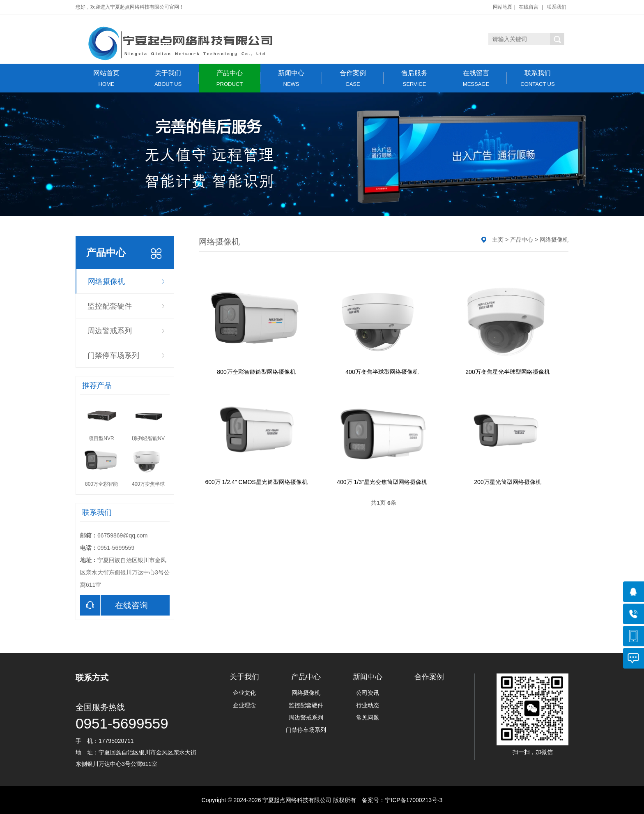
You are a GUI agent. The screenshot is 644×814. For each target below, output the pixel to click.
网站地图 (503, 7)
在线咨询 (114, 605)
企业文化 (244, 693)
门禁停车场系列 (113, 355)
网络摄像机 (106, 281)
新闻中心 (291, 78)
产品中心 (230, 78)
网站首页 (106, 78)
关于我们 (168, 78)
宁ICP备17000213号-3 (414, 800)
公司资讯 (368, 693)
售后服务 (414, 78)
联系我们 (557, 7)
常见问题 (368, 717)
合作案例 (353, 78)
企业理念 (244, 705)
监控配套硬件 (110, 306)
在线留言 (529, 7)
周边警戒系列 (110, 331)
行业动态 (368, 705)
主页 (498, 240)
